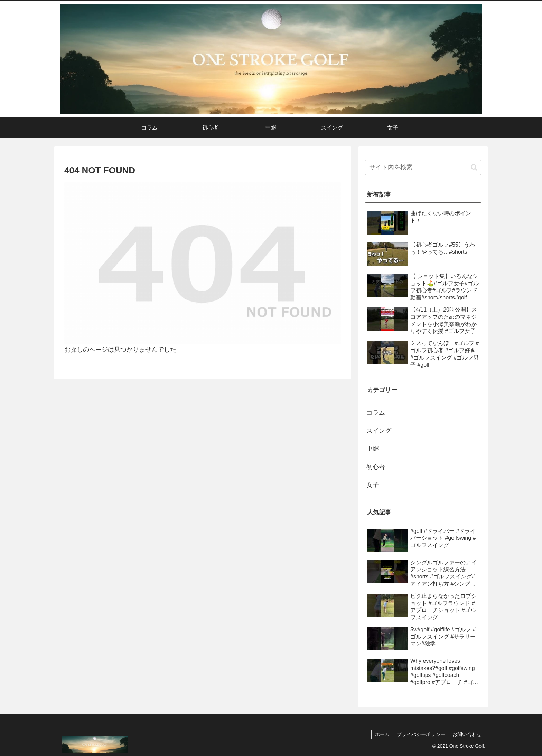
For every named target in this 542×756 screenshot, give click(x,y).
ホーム (382, 734)
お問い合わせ (467, 734)
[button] (474, 167)
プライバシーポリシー (421, 734)
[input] (423, 167)
